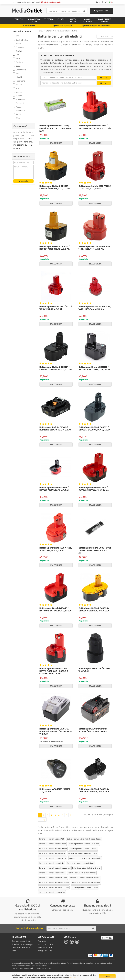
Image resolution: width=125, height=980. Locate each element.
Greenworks (19, 70)
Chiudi (107, 976)
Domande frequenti (21, 947)
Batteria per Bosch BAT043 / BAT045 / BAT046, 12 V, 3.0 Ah (94, 489)
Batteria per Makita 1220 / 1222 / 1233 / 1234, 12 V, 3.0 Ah (56, 308)
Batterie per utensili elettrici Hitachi (81, 863)
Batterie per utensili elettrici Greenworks (85, 858)
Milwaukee (19, 99)
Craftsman (19, 47)
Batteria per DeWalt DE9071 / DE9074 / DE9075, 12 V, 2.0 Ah (55, 187)
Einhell (17, 55)
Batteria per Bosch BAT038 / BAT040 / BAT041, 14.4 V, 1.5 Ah (55, 609)
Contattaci (43, 941)
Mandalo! (23, 181)
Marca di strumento (23, 31)
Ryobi (17, 114)
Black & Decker (21, 40)
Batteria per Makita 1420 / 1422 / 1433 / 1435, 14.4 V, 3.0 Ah (95, 308)
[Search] (84, 11)
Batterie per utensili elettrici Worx (52, 892)
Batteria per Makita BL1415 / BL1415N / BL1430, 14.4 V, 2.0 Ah (55, 429)
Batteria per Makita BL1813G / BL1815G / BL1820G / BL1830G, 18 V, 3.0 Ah (56, 731)
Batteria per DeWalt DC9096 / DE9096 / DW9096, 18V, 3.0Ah (94, 790)
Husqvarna (19, 81)
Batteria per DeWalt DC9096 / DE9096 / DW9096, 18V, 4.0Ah (94, 609)
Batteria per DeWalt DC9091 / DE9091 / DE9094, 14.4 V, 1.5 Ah (94, 429)
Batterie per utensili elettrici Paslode (86, 882)
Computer (19, 19)
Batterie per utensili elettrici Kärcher (87, 868)
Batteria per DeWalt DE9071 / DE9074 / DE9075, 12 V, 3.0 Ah (55, 248)
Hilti (16, 73)
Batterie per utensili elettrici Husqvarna (54, 868)
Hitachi (17, 77)
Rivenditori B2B (45, 947)
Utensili (61, 19)
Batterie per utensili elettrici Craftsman (84, 844)
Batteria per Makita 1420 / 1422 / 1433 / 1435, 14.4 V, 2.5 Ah (95, 248)
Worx (17, 118)
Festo (17, 59)
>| (44, 819)
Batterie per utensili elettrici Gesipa (53, 858)
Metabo (18, 96)
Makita (17, 92)
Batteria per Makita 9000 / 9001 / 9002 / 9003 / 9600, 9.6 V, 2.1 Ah (95, 550)
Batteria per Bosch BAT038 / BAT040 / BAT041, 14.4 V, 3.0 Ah (95, 127)
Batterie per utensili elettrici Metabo (53, 878)
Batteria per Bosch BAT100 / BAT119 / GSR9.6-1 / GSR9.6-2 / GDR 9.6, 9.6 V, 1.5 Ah (54, 671)
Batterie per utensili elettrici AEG (52, 839)
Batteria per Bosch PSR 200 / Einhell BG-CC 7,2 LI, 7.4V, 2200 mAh (55, 128)
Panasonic (19, 103)
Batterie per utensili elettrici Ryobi (85, 887)
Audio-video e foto (34, 20)
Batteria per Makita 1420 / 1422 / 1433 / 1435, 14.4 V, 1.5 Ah (56, 549)
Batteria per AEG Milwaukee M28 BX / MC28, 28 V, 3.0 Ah (93, 730)
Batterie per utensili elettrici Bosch (52, 844)
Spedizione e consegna (23, 944)
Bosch (17, 44)
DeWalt (17, 51)
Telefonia (49, 19)
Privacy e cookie (45, 944)
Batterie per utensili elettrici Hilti (51, 863)
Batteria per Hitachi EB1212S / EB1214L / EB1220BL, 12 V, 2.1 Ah (94, 368)
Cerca (104, 78)
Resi (14, 951)
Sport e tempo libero (104, 20)
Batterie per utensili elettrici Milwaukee (85, 878)
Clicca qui (73, 977)
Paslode (18, 107)
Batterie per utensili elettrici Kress (52, 873)
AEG (16, 36)
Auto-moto (73, 20)
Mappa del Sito (45, 951)
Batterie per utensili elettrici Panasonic (54, 882)
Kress (17, 88)
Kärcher (18, 84)
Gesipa (17, 66)
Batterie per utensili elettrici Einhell (83, 848)
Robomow (19, 111)
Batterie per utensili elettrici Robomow (54, 887)
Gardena (18, 62)
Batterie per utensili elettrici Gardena (83, 853)
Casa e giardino (87, 20)
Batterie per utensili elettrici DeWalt (53, 848)
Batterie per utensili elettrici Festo (52, 853)
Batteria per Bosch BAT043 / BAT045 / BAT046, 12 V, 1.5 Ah (54, 489)
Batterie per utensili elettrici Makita (82, 873)
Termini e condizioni (21, 941)
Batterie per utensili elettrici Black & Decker (84, 839)
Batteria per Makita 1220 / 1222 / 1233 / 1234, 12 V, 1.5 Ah (95, 187)
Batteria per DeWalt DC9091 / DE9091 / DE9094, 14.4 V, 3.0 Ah (56, 368)
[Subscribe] (93, 928)
